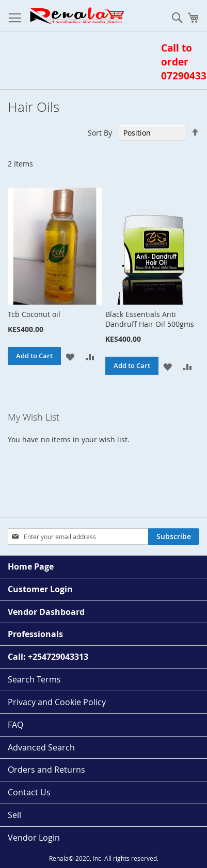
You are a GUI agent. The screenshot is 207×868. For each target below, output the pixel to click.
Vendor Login (34, 838)
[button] (70, 356)
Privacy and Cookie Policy (57, 702)
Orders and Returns (46, 770)
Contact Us (29, 792)
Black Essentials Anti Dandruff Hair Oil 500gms (150, 319)
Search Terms (34, 679)
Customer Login (40, 589)
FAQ (15, 725)
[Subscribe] (174, 537)
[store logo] (76, 16)
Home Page (31, 566)
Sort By (100, 133)
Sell (14, 815)
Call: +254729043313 (48, 657)
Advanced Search (41, 747)
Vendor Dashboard (46, 612)
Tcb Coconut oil (34, 314)
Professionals (35, 634)
